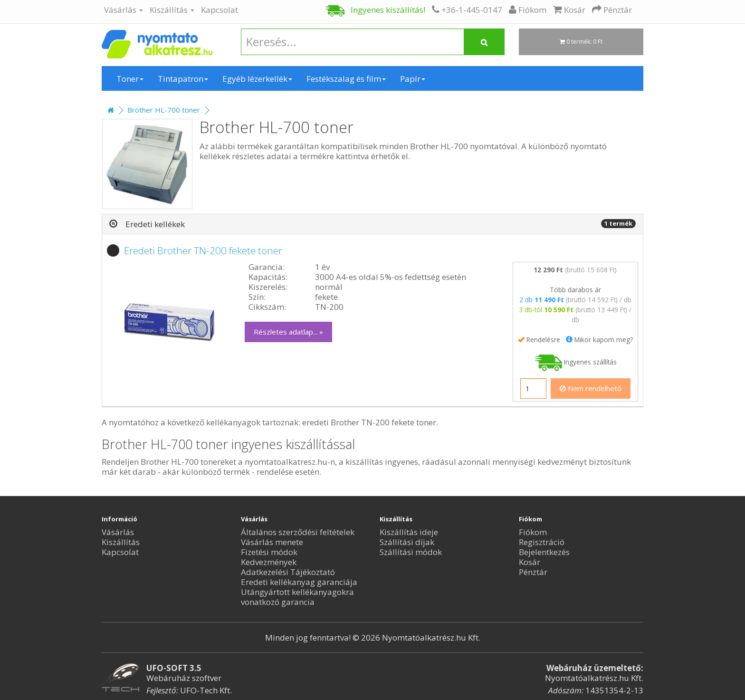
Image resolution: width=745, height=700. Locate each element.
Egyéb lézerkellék (257, 79)
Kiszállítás (172, 10)
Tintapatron (183, 79)
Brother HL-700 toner (164, 110)
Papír (413, 79)
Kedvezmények (269, 562)
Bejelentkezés (544, 552)
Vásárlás (124, 10)
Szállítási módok (411, 552)
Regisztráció (542, 542)
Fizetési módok (269, 552)
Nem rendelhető (591, 388)
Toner (130, 79)
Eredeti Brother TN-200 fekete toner (203, 250)
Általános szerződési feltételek (298, 532)
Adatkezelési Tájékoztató (288, 572)
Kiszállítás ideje (409, 532)
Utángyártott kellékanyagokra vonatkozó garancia (297, 597)
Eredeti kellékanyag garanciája (299, 582)
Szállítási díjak (407, 542)
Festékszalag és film (346, 79)
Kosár (530, 562)
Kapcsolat (220, 10)
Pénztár (533, 572)
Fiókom (533, 532)
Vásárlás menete (272, 542)
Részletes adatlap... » (288, 332)
